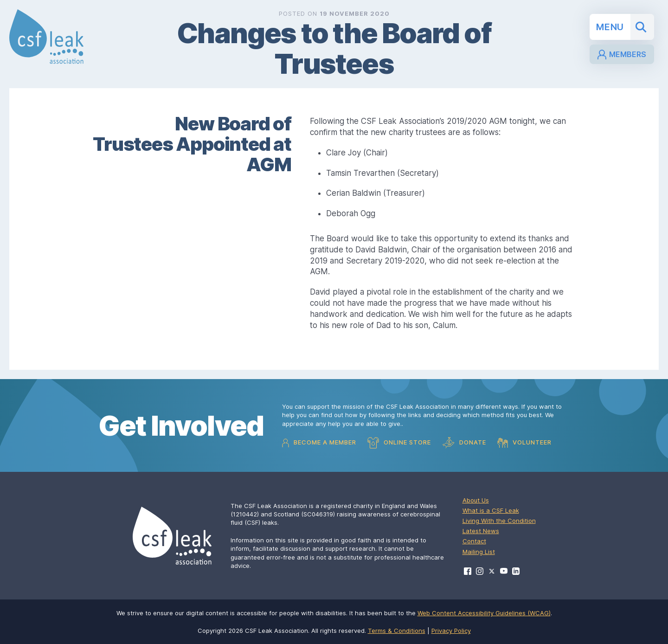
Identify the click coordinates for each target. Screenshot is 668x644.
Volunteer (524, 443)
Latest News (481, 531)
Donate (464, 443)
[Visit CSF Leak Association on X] (492, 571)
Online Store (399, 443)
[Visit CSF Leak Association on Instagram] (480, 571)
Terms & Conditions (397, 631)
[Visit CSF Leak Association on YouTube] (504, 571)
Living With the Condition (499, 521)
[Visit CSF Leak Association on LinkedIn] (516, 571)
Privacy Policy (451, 631)
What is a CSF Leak (491, 510)
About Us (476, 500)
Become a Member (319, 443)
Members (622, 55)
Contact (474, 541)
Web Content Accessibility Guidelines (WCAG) (484, 613)
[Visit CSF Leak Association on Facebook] (468, 571)
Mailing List (479, 552)
